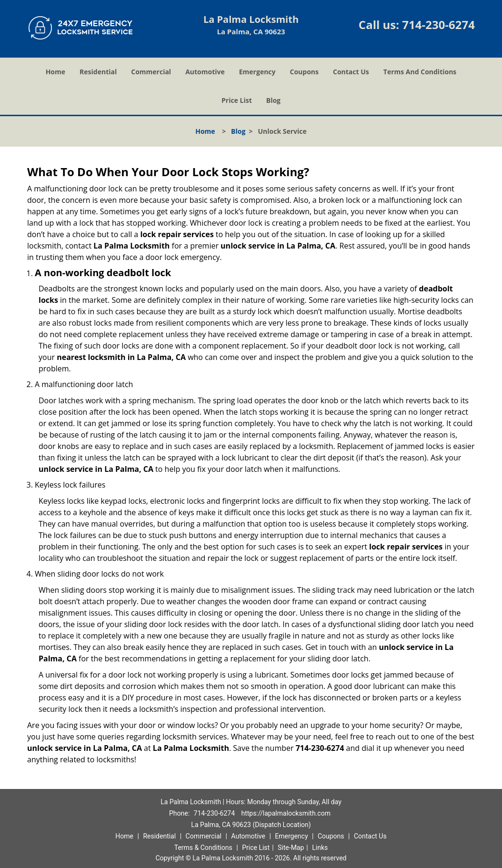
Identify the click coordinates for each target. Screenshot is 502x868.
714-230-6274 (438, 25)
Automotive (205, 72)
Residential (98, 72)
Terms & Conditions (203, 848)
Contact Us (351, 72)
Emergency (257, 72)
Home (55, 72)
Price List (237, 100)
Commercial (151, 72)
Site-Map (291, 848)
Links (320, 848)
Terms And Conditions (420, 72)
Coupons (304, 72)
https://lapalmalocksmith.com (286, 813)
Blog (273, 100)
